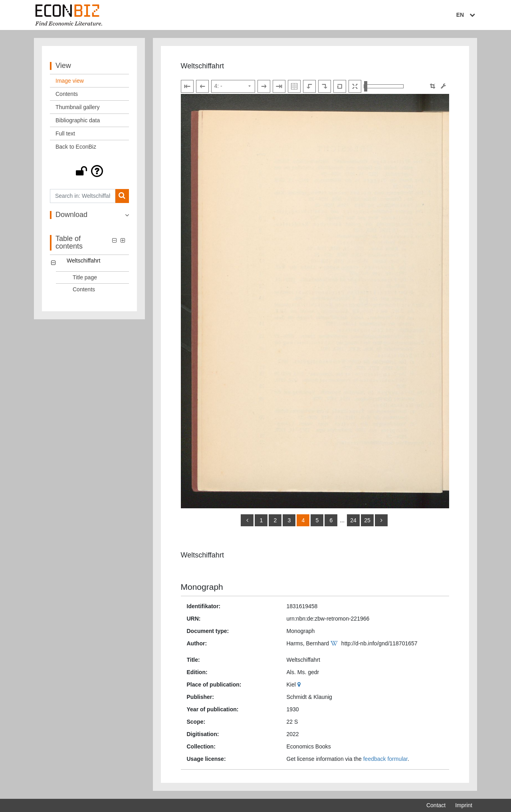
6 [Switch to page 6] (331, 520)
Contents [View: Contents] (67, 94)
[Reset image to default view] (340, 86)
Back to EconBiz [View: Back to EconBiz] (76, 147)
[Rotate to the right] (325, 86)
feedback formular (385, 759)
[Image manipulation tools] (443, 86)
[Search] (122, 196)
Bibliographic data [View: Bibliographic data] (78, 120)
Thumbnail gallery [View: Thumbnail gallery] (78, 107)
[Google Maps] (300, 685)
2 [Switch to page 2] (275, 520)
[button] (89, 171)
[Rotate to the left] (309, 86)
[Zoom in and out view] (384, 86)
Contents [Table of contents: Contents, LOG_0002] (84, 289)
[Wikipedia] (335, 643)
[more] (381, 520)
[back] (247, 520)
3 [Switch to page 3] (289, 520)
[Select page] (233, 86)
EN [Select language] (467, 15)
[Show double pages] (294, 86)
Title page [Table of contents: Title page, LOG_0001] (85, 277)
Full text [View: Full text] (65, 133)
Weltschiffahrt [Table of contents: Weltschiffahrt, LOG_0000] (83, 261)
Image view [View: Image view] (70, 81)
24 (353, 520)
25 (367, 520)
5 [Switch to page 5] (317, 520)
